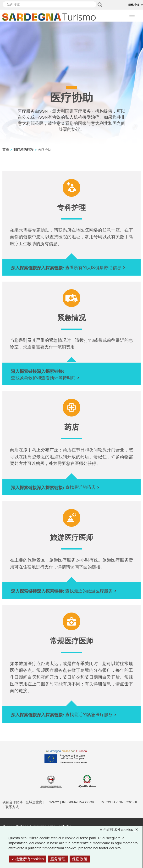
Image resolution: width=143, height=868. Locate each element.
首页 (6, 150)
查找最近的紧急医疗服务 (89, 715)
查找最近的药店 (80, 487)
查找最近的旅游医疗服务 (89, 591)
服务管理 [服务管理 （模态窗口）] (58, 859)
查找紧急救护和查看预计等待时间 (43, 378)
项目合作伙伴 (12, 802)
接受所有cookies (27, 859)
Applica (100, 5)
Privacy (52, 802)
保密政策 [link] (80, 859)
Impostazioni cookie (119, 802)
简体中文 (134, 5)
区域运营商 (34, 802)
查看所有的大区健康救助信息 (93, 268)
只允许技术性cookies (121, 830)
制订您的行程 (23, 150)
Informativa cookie (80, 802)
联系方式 (12, 807)
